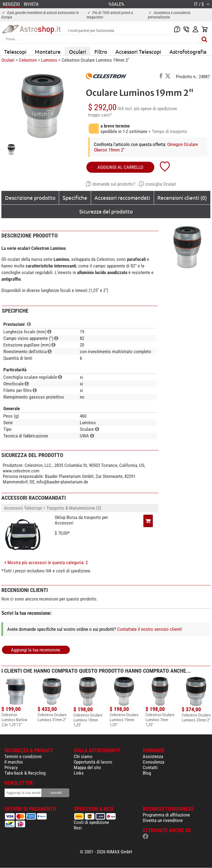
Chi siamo (83, 756)
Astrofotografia (188, 52)
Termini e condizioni (23, 756)
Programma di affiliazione (166, 815)
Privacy (11, 767)
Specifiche (75, 198)
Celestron (28, 60)
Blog (147, 773)
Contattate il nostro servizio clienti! (150, 629)
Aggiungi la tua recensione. (36, 650)
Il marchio (14, 762)
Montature (48, 52)
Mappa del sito (87, 767)
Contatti (150, 767)
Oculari (78, 52)
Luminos (49, 60)
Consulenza (153, 762)
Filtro (101, 52)
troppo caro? (100, 115)
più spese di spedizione (155, 109)
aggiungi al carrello (120, 167)
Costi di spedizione (91, 822)
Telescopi (15, 52)
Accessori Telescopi (138, 52)
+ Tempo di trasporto (168, 131)
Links (79, 773)
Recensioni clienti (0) (182, 198)
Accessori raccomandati (122, 198)
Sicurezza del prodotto (106, 211)
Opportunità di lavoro (93, 762)
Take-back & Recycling (25, 773)
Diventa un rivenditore (163, 820)
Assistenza (153, 756)
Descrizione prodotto (30, 198)
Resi (78, 828)
